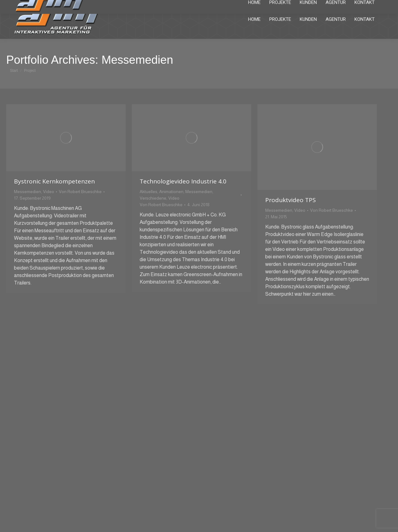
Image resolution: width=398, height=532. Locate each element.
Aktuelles (148, 192)
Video (49, 192)
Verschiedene (153, 198)
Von (80, 192)
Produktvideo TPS (291, 200)
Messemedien (28, 192)
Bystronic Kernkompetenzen (54, 181)
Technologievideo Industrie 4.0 (183, 181)
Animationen (171, 192)
